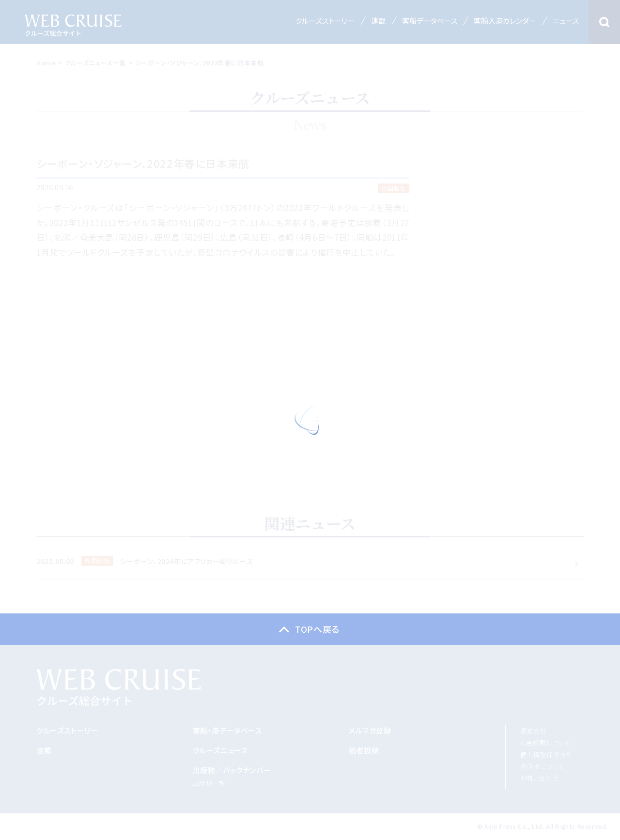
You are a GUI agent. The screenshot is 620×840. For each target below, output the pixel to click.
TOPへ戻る (317, 629)
